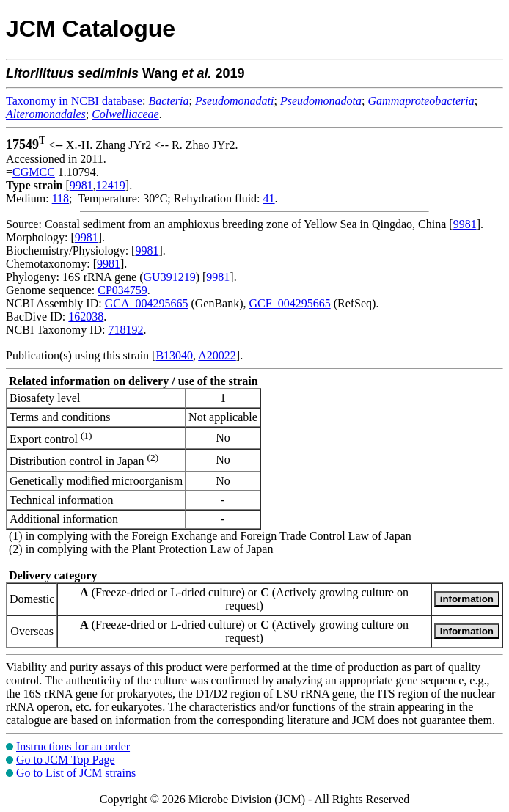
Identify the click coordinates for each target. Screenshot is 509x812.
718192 (125, 330)
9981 (81, 185)
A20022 (217, 355)
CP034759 (122, 290)
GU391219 (170, 277)
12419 (111, 185)
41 (269, 198)
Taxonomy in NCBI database (74, 101)
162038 (86, 317)
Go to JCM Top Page (66, 760)
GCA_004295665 (147, 303)
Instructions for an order (73, 746)
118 (61, 198)
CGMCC (34, 172)
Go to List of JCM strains (76, 773)
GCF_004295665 (290, 303)
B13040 (174, 355)
